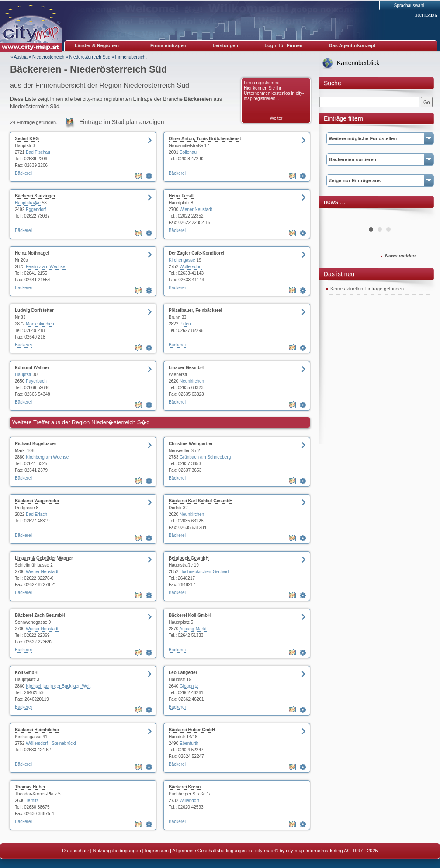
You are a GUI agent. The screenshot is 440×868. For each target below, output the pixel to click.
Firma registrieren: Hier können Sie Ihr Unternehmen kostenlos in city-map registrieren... (274, 91)
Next (422, 215)
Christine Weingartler (191, 444)
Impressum (157, 851)
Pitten (185, 324)
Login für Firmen (283, 45)
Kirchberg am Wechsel (48, 457)
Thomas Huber (30, 787)
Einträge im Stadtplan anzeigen (122, 122)
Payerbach (36, 381)
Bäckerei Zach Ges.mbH (40, 615)
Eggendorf (36, 209)
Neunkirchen (192, 381)
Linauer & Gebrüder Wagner (44, 558)
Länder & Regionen (97, 45)
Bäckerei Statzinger (35, 196)
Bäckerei (23, 173)
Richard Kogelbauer (36, 444)
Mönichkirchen (40, 324)
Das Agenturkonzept (352, 45)
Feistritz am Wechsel (46, 267)
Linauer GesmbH (186, 368)
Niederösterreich (48, 57)
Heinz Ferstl (181, 196)
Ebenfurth (189, 743)
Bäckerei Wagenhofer (37, 501)
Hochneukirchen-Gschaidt (205, 572)
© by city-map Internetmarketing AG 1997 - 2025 (326, 851)
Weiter (276, 118)
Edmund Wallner (32, 368)
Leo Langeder (183, 673)
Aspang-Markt (193, 629)
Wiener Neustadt (196, 209)
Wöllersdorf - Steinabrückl (51, 743)
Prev (337, 215)
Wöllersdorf (191, 267)
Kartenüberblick (358, 63)
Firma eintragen (168, 45)
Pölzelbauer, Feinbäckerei (195, 310)
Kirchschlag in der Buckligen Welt (58, 686)
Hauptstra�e (28, 203)
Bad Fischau (38, 152)
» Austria (19, 57)
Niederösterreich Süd (90, 57)
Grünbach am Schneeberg (205, 457)
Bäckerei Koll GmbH (190, 615)
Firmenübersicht (131, 57)
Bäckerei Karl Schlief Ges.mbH (201, 501)
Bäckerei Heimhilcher (37, 730)
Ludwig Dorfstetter (34, 310)
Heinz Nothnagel (32, 253)
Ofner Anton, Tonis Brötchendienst (205, 139)
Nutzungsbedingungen (117, 851)
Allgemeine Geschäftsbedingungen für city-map (223, 851)
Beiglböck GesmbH (189, 558)
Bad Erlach (36, 514)
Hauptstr (23, 375)
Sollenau (188, 152)
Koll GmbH (26, 673)
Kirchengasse (182, 260)
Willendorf (189, 801)
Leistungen (226, 45)
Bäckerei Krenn (185, 787)
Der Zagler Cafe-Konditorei (196, 253)
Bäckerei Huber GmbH (192, 730)
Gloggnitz (189, 686)
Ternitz (32, 801)
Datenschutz (75, 851)
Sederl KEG (27, 139)
